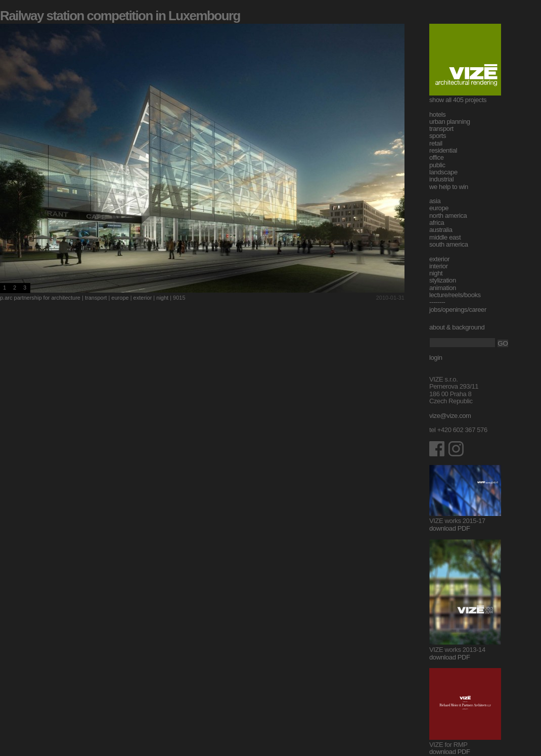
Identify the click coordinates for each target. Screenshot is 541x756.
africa (437, 223)
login (436, 358)
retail (436, 143)
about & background (457, 327)
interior (439, 266)
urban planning (450, 122)
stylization (443, 280)
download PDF (450, 528)
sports (438, 136)
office (437, 157)
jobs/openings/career (458, 310)
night (162, 298)
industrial (441, 179)
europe (120, 298)
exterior (143, 298)
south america (449, 244)
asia (435, 201)
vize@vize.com (450, 416)
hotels (437, 114)
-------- (437, 302)
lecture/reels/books (455, 295)
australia (441, 230)
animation (443, 288)
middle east (445, 237)
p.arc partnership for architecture (40, 298)
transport (96, 298)
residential (443, 150)
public (437, 165)
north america (448, 216)
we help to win (449, 187)
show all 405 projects (458, 100)
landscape (443, 172)
